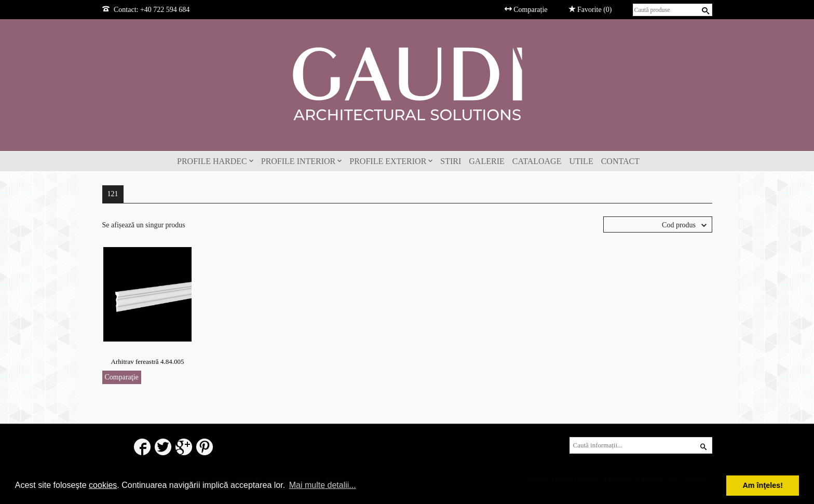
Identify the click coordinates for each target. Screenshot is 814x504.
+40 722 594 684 (165, 10)
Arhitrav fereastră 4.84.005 (148, 362)
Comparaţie (122, 377)
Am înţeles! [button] (763, 485)
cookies (103, 485)
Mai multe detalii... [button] (323, 485)
